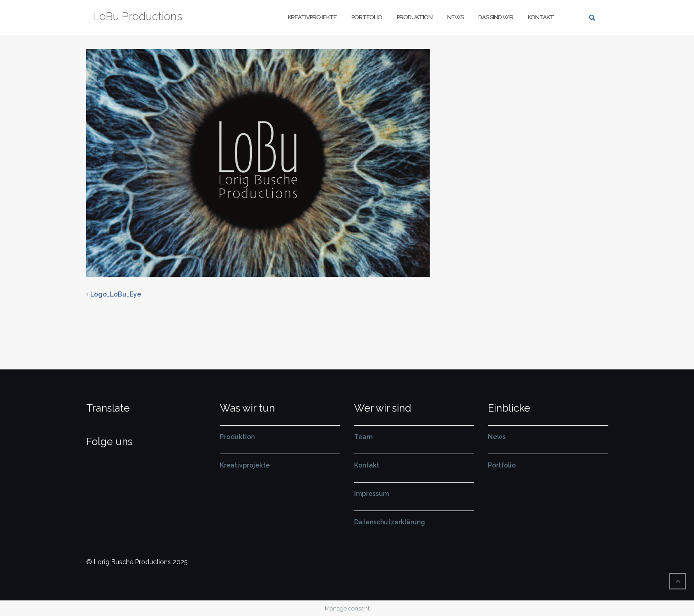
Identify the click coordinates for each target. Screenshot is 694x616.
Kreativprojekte (312, 17)
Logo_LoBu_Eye (116, 294)
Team (363, 437)
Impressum (372, 494)
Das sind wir (496, 17)
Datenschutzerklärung (390, 522)
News (455, 17)
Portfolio (367, 17)
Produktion (415, 17)
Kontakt (541, 17)
